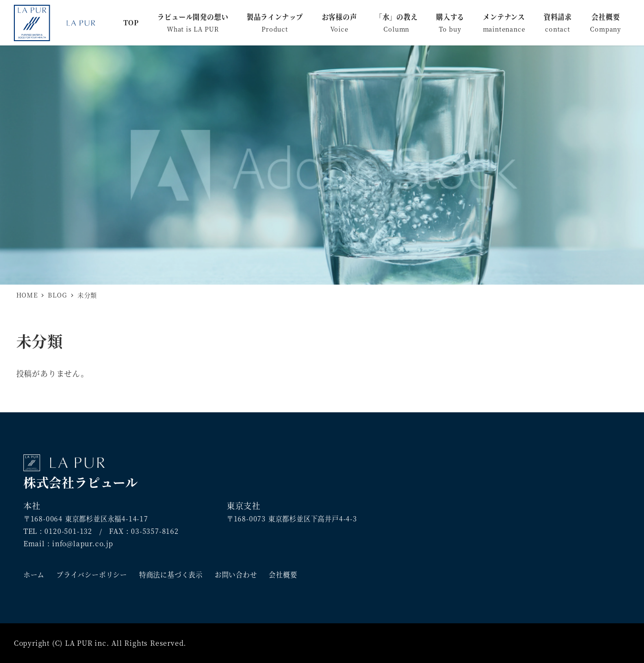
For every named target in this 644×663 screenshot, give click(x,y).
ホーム (34, 575)
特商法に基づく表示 (171, 575)
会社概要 (283, 575)
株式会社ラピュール (81, 473)
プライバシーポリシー (92, 575)
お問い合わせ (236, 575)
